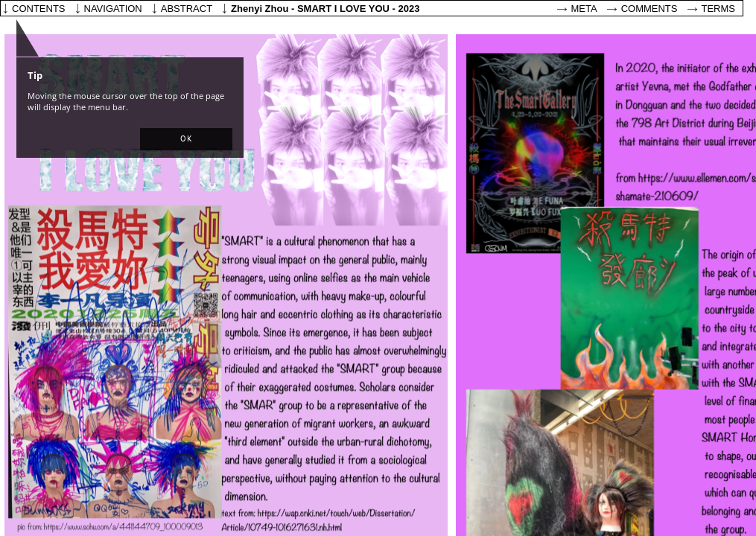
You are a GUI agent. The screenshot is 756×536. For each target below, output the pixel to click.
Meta (584, 9)
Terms (719, 9)
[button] (186, 139)
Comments (649, 9)
